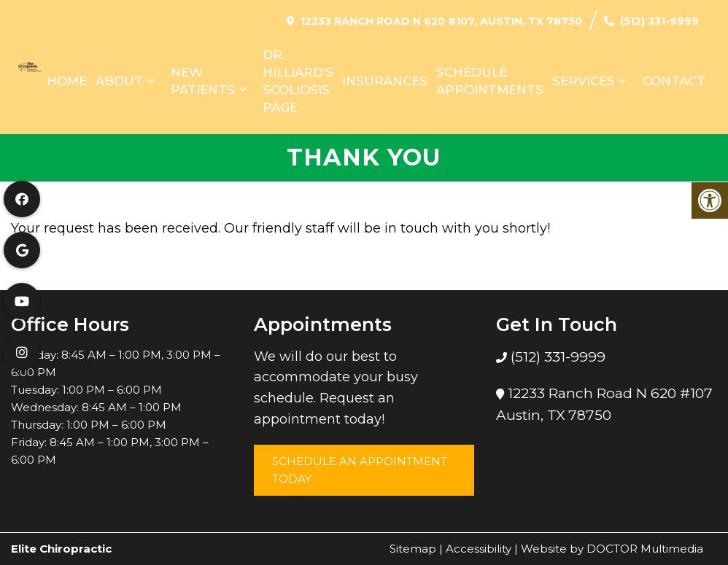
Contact (674, 81)
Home (67, 81)
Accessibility (479, 549)
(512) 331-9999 (659, 21)
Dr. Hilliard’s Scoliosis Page (298, 81)
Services (584, 81)
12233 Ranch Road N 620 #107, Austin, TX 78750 (441, 21)
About (119, 81)
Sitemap (413, 549)
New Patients (203, 81)
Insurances (385, 81)
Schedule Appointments (490, 81)
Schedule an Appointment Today (360, 470)
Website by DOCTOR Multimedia (612, 549)
